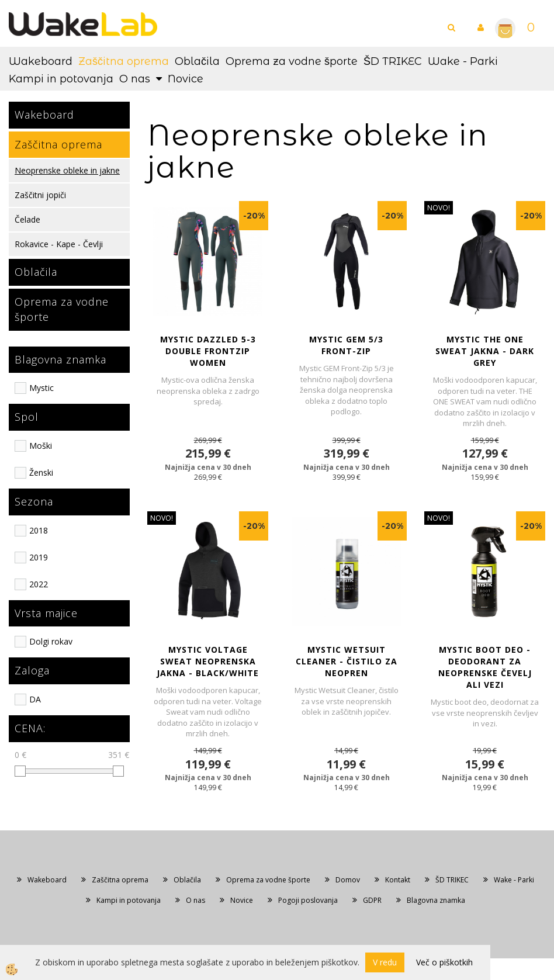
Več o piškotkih (444, 962)
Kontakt (398, 880)
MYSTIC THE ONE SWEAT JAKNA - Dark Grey (485, 351)
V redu (385, 962)
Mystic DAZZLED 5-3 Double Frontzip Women (208, 351)
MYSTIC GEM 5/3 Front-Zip (346, 345)
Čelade (27, 219)
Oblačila (197, 61)
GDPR (372, 900)
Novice (186, 79)
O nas (135, 79)
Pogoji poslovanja (308, 900)
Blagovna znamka (436, 900)
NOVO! (439, 208)
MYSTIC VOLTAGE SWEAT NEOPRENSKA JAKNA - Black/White (208, 661)
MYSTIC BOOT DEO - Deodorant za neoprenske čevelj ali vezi (485, 667)
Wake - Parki (463, 61)
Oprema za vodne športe (292, 61)
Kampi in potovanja (61, 79)
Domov (348, 880)
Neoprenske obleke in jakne (67, 170)
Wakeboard (41, 61)
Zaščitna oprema (124, 61)
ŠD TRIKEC (393, 61)
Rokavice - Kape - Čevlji (59, 244)
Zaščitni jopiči (40, 195)
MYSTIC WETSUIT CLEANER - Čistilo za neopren (347, 661)
